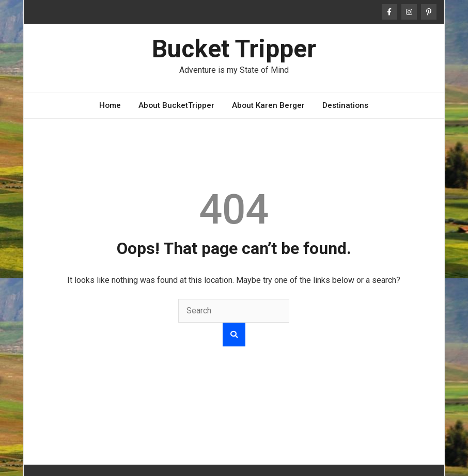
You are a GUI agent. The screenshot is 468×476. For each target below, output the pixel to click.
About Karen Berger (268, 105)
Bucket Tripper (234, 49)
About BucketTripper (176, 105)
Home (110, 105)
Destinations (345, 105)
